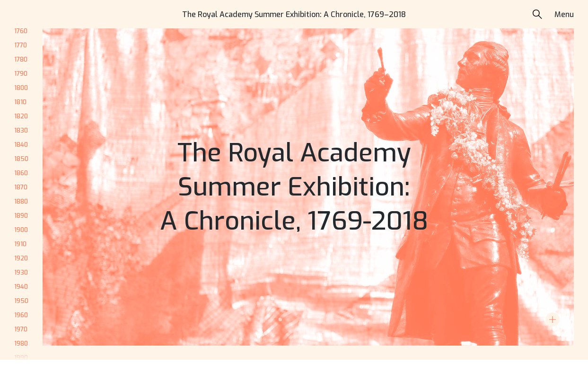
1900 (21, 230)
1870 (21, 187)
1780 (21, 59)
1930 (21, 272)
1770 (21, 45)
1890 (21, 216)
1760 (21, 31)
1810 (20, 102)
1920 (21, 258)
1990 (21, 358)
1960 (21, 315)
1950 (21, 301)
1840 (21, 145)
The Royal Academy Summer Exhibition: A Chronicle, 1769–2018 (294, 14)
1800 (21, 88)
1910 (20, 244)
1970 (21, 329)
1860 (21, 173)
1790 (21, 74)
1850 (21, 159)
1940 (21, 287)
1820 (21, 116)
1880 (21, 201)
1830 (21, 130)
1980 (21, 343)
